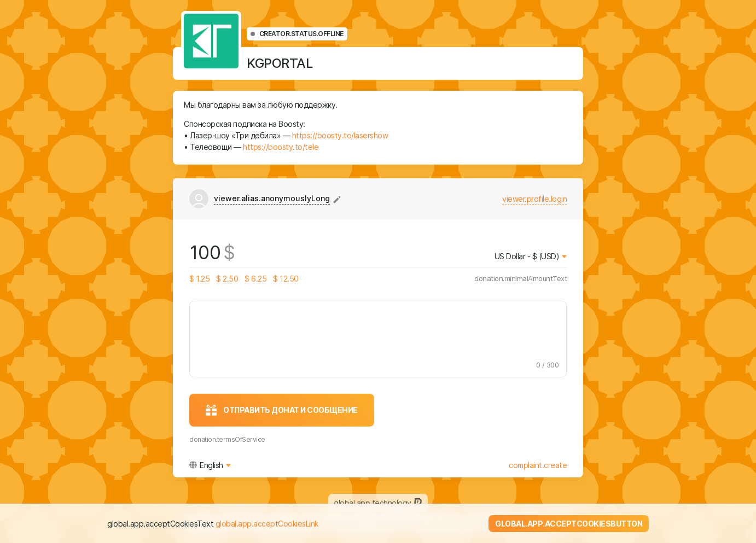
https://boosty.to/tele (281, 147)
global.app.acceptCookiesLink (267, 524)
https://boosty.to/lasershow (340, 135)
